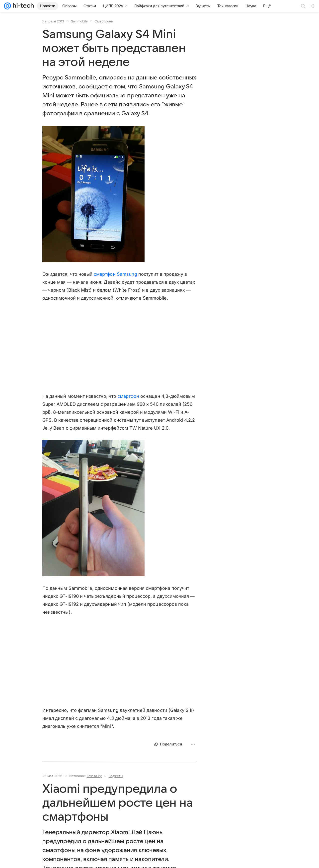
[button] (93, 194)
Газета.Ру (94, 776)
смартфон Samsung (115, 274)
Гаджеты (116, 776)
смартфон (128, 396)
